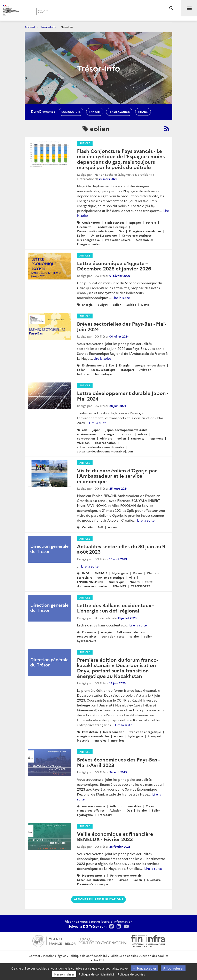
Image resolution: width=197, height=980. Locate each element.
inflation (116, 806)
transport (126, 434)
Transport (127, 370)
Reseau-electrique (103, 370)
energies (100, 740)
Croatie (87, 527)
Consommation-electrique (95, 231)
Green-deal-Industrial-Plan (95, 880)
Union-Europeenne (104, 235)
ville (132, 577)
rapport (95, 112)
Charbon (153, 573)
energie (109, 434)
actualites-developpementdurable (101, 447)
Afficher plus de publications (98, 899)
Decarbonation (114, 732)
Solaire (131, 305)
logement (156, 438)
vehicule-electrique (111, 577)
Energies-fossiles (88, 244)
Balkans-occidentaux (131, 632)
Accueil (30, 27)
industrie (83, 740)
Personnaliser (64, 974)
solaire (143, 434)
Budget (103, 305)
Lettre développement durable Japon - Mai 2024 (123, 396)
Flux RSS (98, 960)
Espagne (135, 222)
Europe (123, 880)
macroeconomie (94, 806)
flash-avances (119, 112)
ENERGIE (101, 573)
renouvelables (87, 636)
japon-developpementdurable (127, 430)
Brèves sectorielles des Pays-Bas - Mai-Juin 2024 (122, 326)
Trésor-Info (48, 27)
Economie (89, 632)
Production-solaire (118, 240)
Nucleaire (154, 880)
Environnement (93, 365)
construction (86, 438)
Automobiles (144, 240)
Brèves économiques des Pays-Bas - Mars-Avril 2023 (118, 762)
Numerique (117, 582)
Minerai (135, 582)
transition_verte (113, 636)
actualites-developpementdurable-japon (105, 451)
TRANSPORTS (141, 586)
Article (85, 143)
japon (97, 430)
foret (149, 582)
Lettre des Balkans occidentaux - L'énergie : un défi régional (115, 608)
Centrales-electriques (137, 235)
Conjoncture (91, 222)
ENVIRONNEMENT (90, 582)
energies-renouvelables (93, 736)
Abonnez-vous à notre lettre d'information (99, 921)
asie (85, 430)
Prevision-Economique (92, 884)
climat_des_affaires (91, 810)
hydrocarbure (87, 641)
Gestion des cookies (154, 956)
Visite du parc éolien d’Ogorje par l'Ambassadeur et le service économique (117, 476)
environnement (88, 434)
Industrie (83, 374)
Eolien (81, 235)
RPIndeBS (119, 586)
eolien (122, 438)
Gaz (121, 231)
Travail (151, 806)
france (143, 112)
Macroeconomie (94, 875)
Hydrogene (120, 573)
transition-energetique (145, 732)
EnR (100, 527)
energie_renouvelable (150, 365)
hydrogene (135, 736)
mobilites (118, 740)
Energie (87, 305)
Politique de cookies (124, 956)
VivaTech (83, 443)
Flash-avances (115, 222)
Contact (34, 956)
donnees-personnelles (92, 586)
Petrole (151, 222)
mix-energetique (88, 240)
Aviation (145, 370)
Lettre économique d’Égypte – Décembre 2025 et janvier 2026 (114, 266)
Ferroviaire (85, 577)
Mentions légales (54, 956)
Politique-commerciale (126, 875)
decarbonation (105, 443)
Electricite (84, 227)
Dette (145, 305)
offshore (106, 438)
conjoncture (71, 112)
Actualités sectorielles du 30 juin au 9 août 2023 (121, 549)
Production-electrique (112, 227)
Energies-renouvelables (145, 231)
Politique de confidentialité (88, 956)
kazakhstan (90, 732)
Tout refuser (173, 968)
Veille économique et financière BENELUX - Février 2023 (115, 836)
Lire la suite (121, 298)
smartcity (138, 438)
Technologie (103, 374)
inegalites (134, 806)
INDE (86, 573)
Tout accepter (145, 968)
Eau (111, 365)
